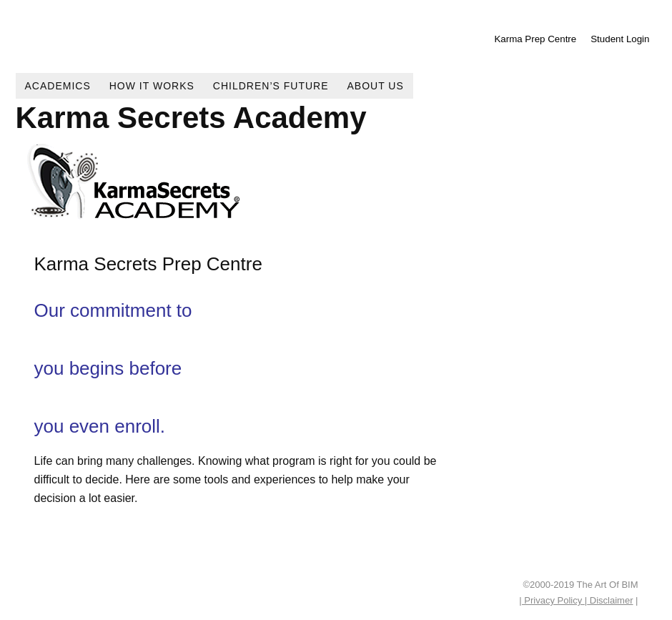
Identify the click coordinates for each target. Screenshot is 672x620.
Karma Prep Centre (535, 39)
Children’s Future (271, 86)
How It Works (152, 86)
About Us (376, 86)
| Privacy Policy (552, 600)
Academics (58, 86)
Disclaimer (610, 600)
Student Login (620, 39)
